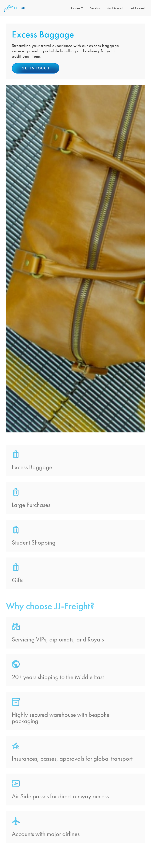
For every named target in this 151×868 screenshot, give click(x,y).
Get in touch (36, 68)
